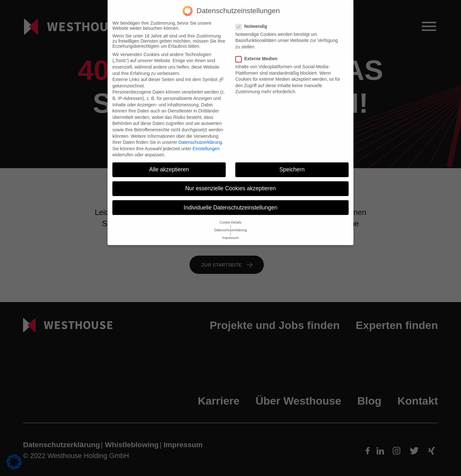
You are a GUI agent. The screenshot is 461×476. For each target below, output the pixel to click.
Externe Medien (258, 53)
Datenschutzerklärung (200, 136)
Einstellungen (206, 143)
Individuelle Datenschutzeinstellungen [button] (231, 202)
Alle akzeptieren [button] (169, 164)
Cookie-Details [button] (230, 217)
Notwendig (253, 21)
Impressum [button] (230, 232)
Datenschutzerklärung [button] (230, 224)
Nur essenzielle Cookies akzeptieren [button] (230, 183)
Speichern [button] (292, 164)
